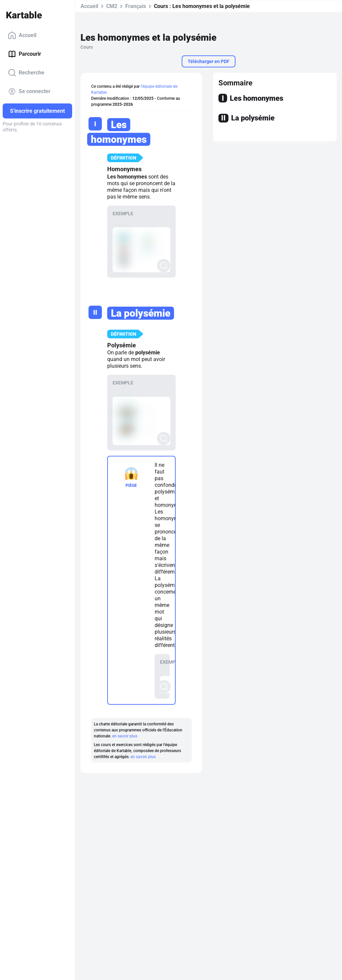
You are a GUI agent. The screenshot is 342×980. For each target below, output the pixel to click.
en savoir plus (125, 736)
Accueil (22, 35)
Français (136, 6)
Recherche (26, 73)
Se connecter (29, 91)
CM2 (112, 6)
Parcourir (25, 54)
